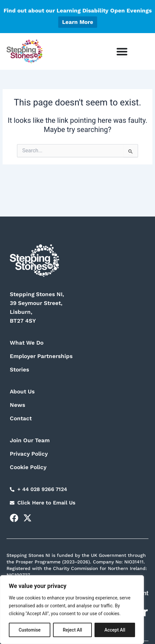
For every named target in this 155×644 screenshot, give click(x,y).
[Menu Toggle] (122, 51)
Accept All (115, 630)
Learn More (78, 22)
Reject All (72, 630)
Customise (30, 630)
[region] (72, 610)
